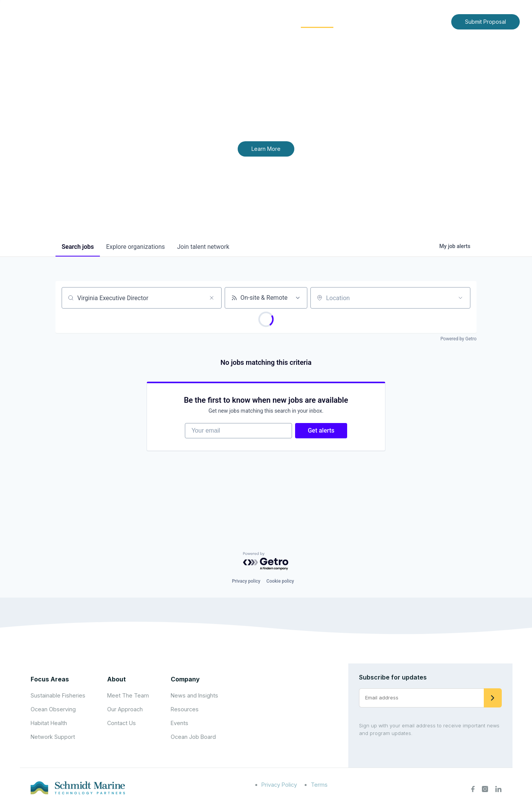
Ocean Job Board (193, 737)
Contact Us (429, 21)
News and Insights (376, 21)
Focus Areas (267, 21)
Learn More (266, 149)
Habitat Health (49, 723)
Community (317, 21)
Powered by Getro (459, 339)
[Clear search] (212, 298)
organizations (135, 247)
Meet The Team (128, 695)
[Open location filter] (460, 298)
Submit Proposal (485, 22)
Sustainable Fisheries (58, 695)
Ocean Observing (53, 709)
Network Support (53, 737)
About (224, 21)
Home (194, 21)
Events (180, 723)
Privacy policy (246, 581)
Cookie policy (280, 581)
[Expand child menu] (237, 22)
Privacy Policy (279, 785)
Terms (319, 785)
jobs (78, 247)
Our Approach (125, 709)
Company (185, 679)
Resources (185, 709)
